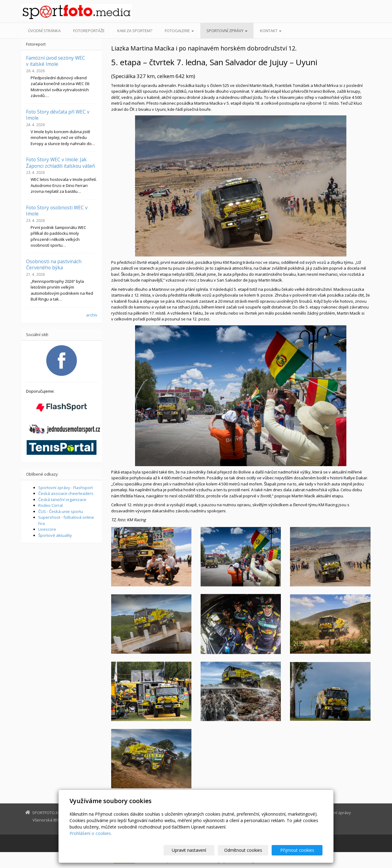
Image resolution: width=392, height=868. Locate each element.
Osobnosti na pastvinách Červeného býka (54, 264)
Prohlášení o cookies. (91, 833)
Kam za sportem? (135, 31)
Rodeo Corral (51, 505)
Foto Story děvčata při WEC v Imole (58, 115)
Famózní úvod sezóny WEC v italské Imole (56, 61)
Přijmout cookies (299, 850)
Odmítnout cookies (249, 850)
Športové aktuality (55, 535)
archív (92, 315)
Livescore (47, 529)
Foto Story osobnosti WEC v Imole (57, 211)
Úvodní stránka (44, 31)
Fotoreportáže (89, 31)
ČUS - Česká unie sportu (61, 511)
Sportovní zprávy (227, 31)
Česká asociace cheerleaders (66, 493)
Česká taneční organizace (62, 499)
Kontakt (271, 31)
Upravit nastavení (199, 850)
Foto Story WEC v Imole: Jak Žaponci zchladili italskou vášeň (61, 163)
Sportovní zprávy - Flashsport (66, 488)
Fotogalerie (179, 31)
